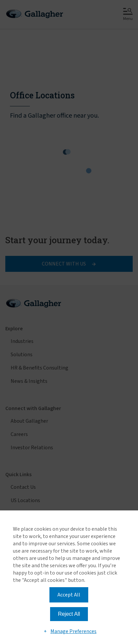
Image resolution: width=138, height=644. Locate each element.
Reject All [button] (69, 614)
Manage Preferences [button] (73, 631)
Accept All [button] (69, 595)
